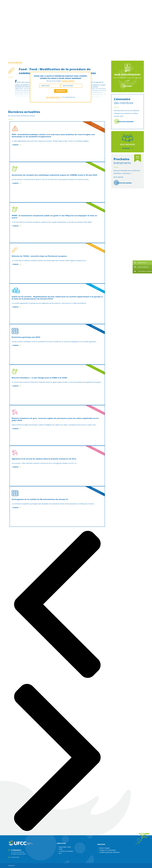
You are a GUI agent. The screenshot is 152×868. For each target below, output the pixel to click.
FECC (60, 853)
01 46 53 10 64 (15, 857)
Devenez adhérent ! (68, 81)
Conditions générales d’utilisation (109, 852)
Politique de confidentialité (107, 850)
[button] (142, 263)
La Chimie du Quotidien (66, 851)
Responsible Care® (65, 847)
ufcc (13, 865)
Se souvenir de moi (68, 97)
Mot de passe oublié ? (53, 97)
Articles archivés (15, 63)
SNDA (61, 849)
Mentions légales (104, 848)
